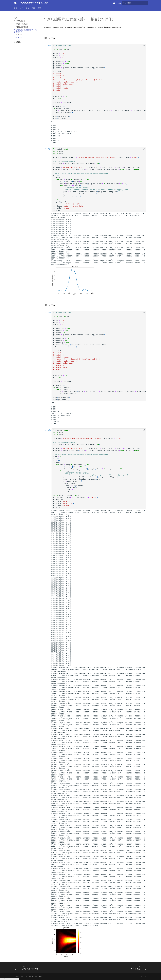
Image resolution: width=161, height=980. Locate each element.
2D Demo (19, 38)
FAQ (40, 8)
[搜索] (135, 3)
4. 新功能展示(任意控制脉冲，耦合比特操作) (25, 31)
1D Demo (19, 35)
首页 (16, 8)
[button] (144, 45)
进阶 (28, 8)
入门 (22, 8)
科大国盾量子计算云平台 (34, 976)
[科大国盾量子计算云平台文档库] (15, 3)
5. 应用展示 (18, 42)
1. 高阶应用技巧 (20, 21)
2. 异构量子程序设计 (21, 24)
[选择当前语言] (119, 3)
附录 (34, 8)
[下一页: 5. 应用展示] (138, 968)
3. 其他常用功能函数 (21, 27)
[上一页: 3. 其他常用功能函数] (27, 968)
